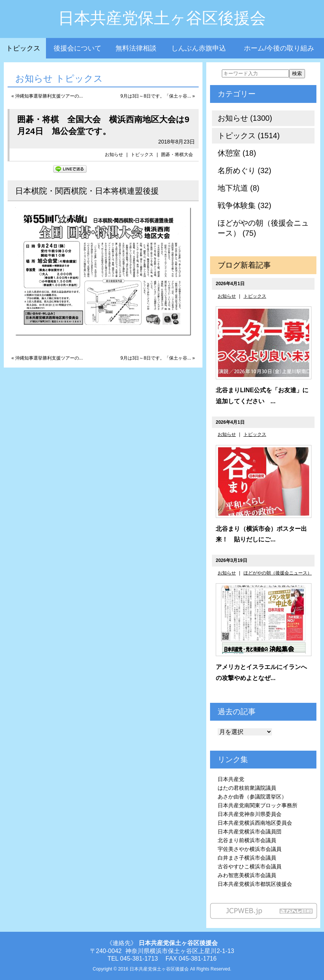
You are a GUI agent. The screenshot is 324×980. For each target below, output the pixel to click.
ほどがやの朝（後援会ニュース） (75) (263, 228)
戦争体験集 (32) (244, 205)
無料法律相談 (136, 48)
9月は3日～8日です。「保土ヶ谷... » (158, 96)
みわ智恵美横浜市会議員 (247, 875)
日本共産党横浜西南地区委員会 (255, 823)
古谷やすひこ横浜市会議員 (250, 866)
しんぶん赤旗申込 (199, 48)
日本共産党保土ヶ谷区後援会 (162, 18)
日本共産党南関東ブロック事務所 (258, 805)
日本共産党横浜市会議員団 (250, 832)
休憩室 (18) (237, 153)
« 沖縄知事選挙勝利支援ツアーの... (47, 96)
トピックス (23, 48)
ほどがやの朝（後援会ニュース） (278, 573)
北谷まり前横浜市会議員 (247, 840)
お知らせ (114, 155)
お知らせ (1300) (245, 118)
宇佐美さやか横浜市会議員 (250, 849)
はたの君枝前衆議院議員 (247, 788)
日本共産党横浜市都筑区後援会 (255, 884)
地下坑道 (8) (239, 188)
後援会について (77, 48)
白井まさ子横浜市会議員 (247, 858)
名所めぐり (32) (244, 170)
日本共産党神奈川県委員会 (250, 814)
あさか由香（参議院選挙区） (252, 797)
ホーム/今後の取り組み (279, 48)
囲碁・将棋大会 (177, 155)
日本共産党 (231, 779)
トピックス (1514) (249, 136)
